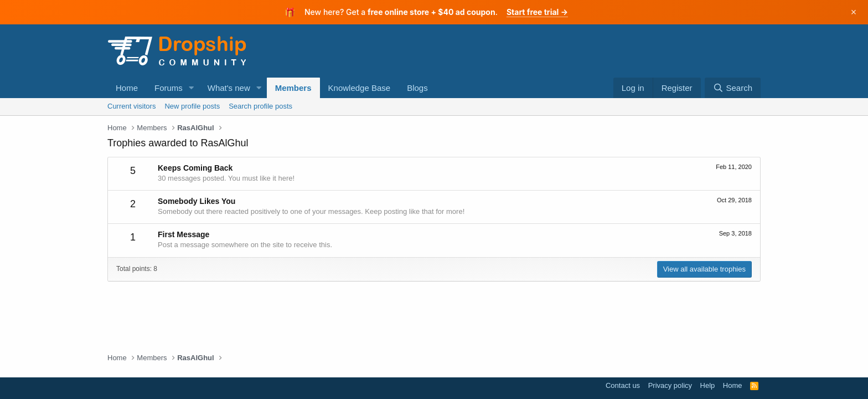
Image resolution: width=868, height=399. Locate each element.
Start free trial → (537, 12)
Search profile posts (260, 106)
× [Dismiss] (854, 12)
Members (293, 88)
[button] (192, 88)
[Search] (733, 88)
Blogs (417, 88)
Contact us (623, 385)
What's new (229, 88)
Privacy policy (670, 385)
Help (708, 385)
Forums (169, 88)
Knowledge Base (360, 88)
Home (127, 88)
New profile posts (192, 106)
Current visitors (131, 106)
